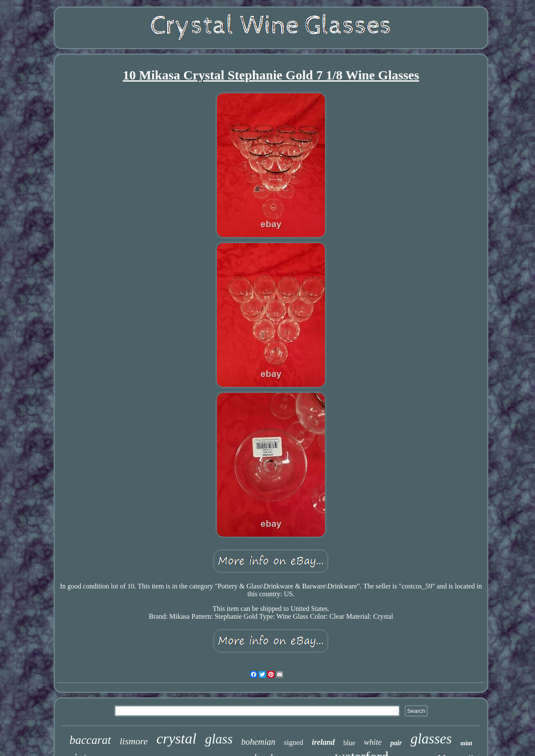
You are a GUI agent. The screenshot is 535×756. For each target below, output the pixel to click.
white (373, 742)
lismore (134, 741)
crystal (177, 739)
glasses (431, 739)
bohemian (258, 742)
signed (293, 742)
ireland (323, 742)
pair (396, 743)
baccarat (90, 740)
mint (466, 743)
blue (350, 743)
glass (219, 739)
